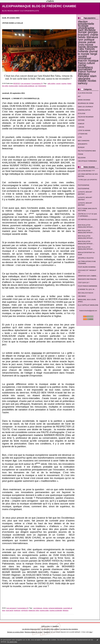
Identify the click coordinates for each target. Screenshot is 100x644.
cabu (81, 49)
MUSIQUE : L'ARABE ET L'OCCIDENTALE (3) (21, 98)
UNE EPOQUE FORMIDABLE (87, 161)
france (82, 72)
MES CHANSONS (84, 141)
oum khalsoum (38, 608)
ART (79, 96)
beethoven (17, 610)
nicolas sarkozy (87, 82)
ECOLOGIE (82, 113)
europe (82, 32)
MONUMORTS (83, 144)
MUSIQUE (81, 147)
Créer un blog (46, 626)
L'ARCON (81, 127)
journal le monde (88, 53)
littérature (92, 37)
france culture (86, 63)
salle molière (51, 83)
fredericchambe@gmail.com (88, 311)
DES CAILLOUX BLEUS (86, 293)
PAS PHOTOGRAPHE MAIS (87, 151)
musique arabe (13, 86)
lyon (81, 40)
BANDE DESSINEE (84, 100)
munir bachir (10, 610)
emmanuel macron (84, 59)
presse (82, 42)
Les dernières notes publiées (50, 629)
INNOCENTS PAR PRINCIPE (87, 279)
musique (93, 61)
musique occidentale (56, 610)
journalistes (85, 69)
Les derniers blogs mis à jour (31, 629)
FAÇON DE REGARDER (86, 117)
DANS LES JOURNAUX (85, 107)
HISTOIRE (81, 120)
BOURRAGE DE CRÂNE (86, 103)
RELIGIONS (82, 158)
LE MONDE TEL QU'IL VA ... (87, 289)
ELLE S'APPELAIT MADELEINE (88, 305)
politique (89, 40)
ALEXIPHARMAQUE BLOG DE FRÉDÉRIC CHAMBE (39, 6)
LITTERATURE (83, 134)
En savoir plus (12, 642)
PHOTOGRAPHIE (84, 185)
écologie (83, 26)
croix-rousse (86, 45)
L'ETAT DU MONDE (84, 130)
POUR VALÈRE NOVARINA (87, 267)
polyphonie (25, 610)
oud (36, 86)
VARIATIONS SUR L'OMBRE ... (88, 276)
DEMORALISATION (84, 110)
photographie (86, 28)
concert (58, 83)
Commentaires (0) (37, 83)
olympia (45, 608)
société (82, 56)
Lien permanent (26, 83)
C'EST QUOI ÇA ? (84, 283)
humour (91, 72)
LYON (80, 137)
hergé (94, 54)
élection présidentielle (86, 23)
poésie (91, 42)
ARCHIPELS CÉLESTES (86, 258)
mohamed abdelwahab (55, 608)
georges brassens (88, 33)
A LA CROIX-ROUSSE (85, 93)
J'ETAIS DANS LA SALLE (12, 23)
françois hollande (86, 50)
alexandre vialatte (84, 80)
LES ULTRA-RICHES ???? (86, 171)
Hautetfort (56, 626)
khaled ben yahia (34, 610)
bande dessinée (88, 47)
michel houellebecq (85, 66)
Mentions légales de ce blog (34, 632)
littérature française (84, 75)
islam (93, 76)
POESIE (81, 154)
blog (91, 632)
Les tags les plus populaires (69, 629)
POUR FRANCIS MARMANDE (88, 286)
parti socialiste (87, 30)
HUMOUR (81, 124)
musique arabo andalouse (27, 86)
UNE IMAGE (82, 296)
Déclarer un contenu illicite (15, 632)
